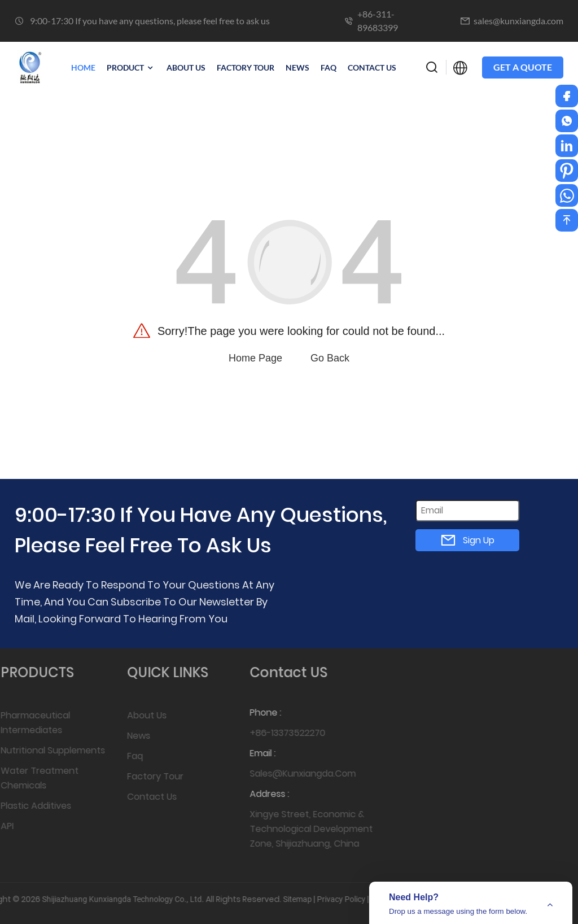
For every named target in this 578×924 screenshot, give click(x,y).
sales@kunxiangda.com (518, 21)
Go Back (330, 358)
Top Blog (339, 899)
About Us (138, 715)
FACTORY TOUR (246, 67)
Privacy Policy (294, 899)
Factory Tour (147, 776)
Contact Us (143, 797)
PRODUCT (131, 67)
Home (83, 67)
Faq (329, 67)
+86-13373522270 (275, 733)
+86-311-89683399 (378, 21)
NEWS (297, 67)
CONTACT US (372, 67)
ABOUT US (186, 67)
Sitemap (250, 899)
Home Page (255, 358)
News (130, 736)
